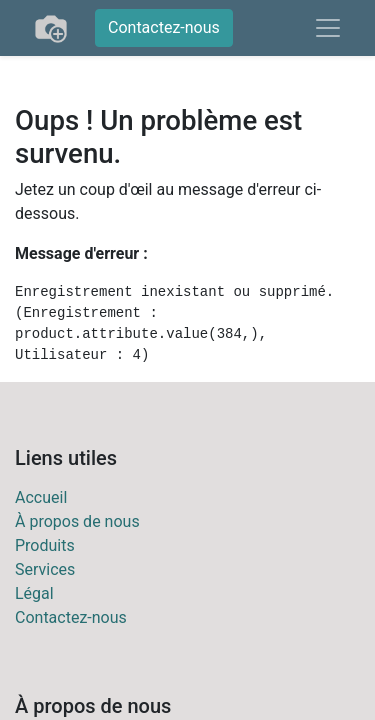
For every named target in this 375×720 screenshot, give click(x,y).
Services (45, 569)
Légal (34, 593)
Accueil (41, 497)
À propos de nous (77, 521)
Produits (45, 545)
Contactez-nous (164, 27)
